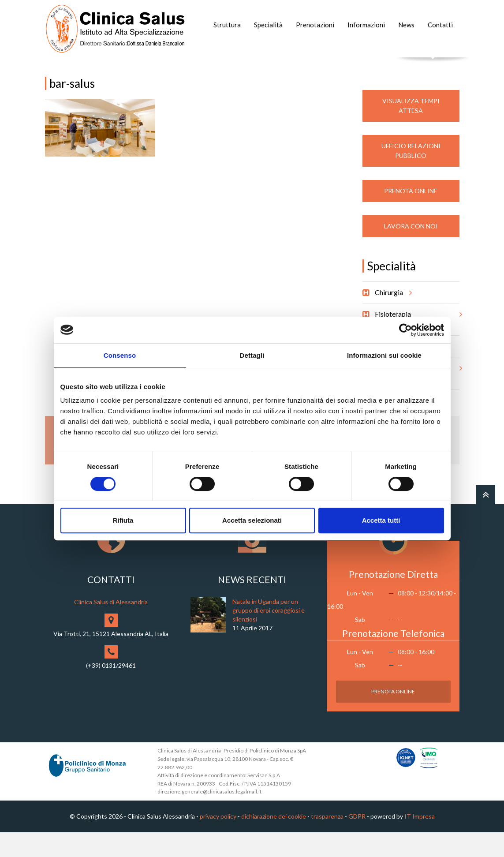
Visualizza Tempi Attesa (411, 131)
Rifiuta (123, 520)
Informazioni (366, 25)
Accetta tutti (381, 520)
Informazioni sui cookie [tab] (384, 355)
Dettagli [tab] (252, 355)
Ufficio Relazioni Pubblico (411, 176)
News (406, 25)
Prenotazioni (315, 25)
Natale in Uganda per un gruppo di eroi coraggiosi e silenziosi (269, 635)
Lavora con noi (411, 251)
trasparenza (327, 841)
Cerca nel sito (433, 66)
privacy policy (218, 841)
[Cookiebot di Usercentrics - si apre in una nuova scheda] (405, 330)
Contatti (440, 25)
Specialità (268, 25)
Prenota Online (411, 216)
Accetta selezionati (252, 520)
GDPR (357, 841)
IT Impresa (420, 841)
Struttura (227, 25)
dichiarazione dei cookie (274, 841)
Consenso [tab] (120, 355)
